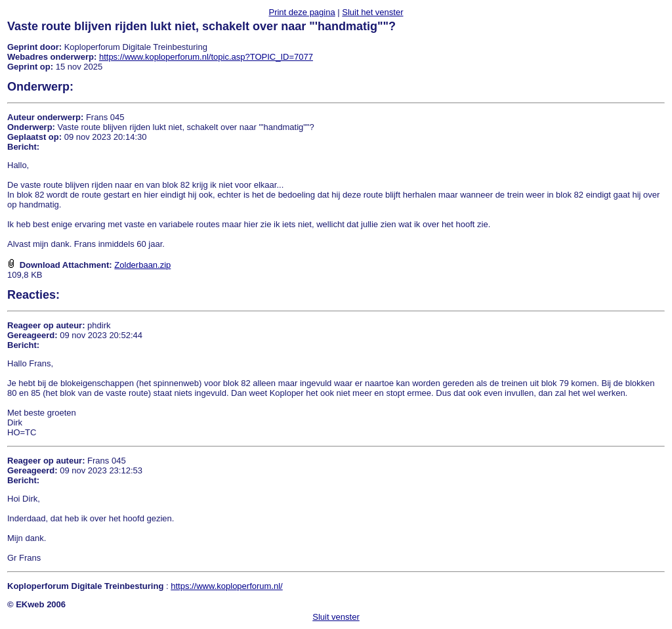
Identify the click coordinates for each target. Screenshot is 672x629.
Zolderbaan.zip (142, 265)
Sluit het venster (372, 12)
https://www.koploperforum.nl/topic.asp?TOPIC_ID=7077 (206, 57)
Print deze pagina (302, 12)
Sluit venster (336, 617)
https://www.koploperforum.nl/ (227, 586)
